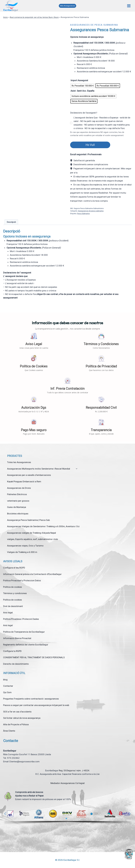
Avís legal (8, 625)
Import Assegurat (79, 80)
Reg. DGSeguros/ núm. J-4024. (74, 770)
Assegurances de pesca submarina (94, 25)
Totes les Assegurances (19, 462)
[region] (67, 817)
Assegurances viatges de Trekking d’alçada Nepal (32, 533)
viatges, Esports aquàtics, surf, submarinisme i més (33, 539)
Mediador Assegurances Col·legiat (68, 783)
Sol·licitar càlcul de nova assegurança (22, 718)
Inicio (5, 17)
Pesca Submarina (83, 214)
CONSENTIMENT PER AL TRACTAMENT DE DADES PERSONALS (34, 657)
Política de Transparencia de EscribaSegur (24, 632)
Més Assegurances (68, 6)
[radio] (83, 86)
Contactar (8, 686)
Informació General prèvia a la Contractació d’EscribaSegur (32, 574)
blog (5, 680)
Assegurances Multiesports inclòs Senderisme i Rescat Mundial (39, 469)
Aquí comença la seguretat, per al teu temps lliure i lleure (34, 17)
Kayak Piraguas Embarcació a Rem (24, 482)
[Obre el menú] (129, 6)
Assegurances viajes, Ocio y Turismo (25, 546)
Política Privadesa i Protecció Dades (21, 619)
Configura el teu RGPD (14, 568)
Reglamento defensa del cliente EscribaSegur (26, 645)
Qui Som (7, 692)
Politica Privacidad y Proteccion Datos (22, 580)
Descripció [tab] (11, 222)
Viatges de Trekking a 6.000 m (22, 552)
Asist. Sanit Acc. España (82, 91)
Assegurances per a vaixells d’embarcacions (29, 475)
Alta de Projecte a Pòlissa (16, 724)
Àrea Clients (9, 731)
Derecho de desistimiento (16, 664)
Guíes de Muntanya (17, 507)
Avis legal (8, 613)
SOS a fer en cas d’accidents (17, 712)
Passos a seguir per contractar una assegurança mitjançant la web (36, 705)
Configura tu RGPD (12, 651)
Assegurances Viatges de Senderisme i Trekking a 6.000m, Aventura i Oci (43, 526)
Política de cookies (13, 587)
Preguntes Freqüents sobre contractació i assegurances (31, 699)
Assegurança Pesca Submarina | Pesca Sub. (29, 520)
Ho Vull (90, 145)
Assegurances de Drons (19, 488)
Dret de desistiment (13, 606)
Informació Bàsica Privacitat (17, 638)
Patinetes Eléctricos (17, 494)
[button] (34, 341)
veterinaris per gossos (18, 501)
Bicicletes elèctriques (18, 514)
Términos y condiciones (15, 593)
